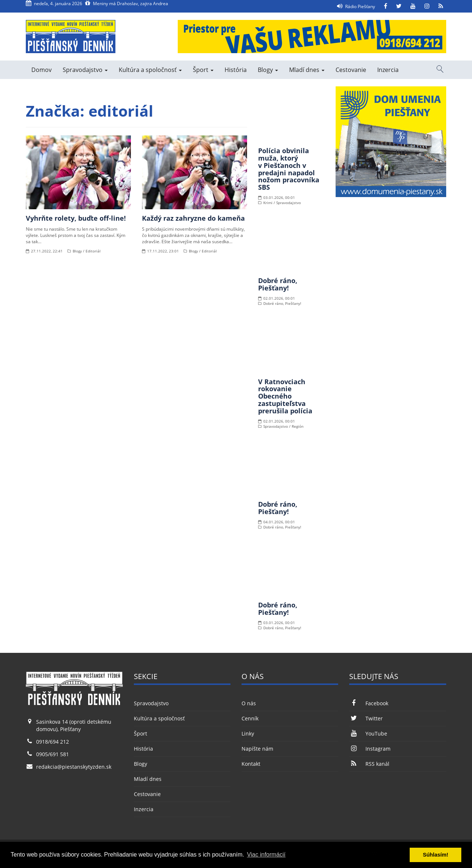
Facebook (369, 703)
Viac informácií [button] (266, 855)
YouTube (368, 733)
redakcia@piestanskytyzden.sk (74, 767)
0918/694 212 (53, 742)
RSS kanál (369, 764)
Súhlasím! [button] (436, 855)
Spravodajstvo (85, 70)
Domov (41, 70)
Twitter (366, 718)
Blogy (268, 70)
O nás (249, 703)
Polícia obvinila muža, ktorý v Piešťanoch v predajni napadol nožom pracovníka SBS (289, 169)
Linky (248, 733)
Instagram (370, 749)
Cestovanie (351, 70)
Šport (203, 70)
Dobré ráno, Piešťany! (278, 284)
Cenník (250, 718)
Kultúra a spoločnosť (150, 70)
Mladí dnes (307, 70)
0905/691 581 (53, 754)
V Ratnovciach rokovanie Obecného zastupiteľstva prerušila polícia (285, 396)
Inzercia (388, 70)
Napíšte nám (257, 749)
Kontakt (251, 764)
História (236, 70)
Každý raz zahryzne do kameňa (193, 218)
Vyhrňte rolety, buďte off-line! (76, 218)
